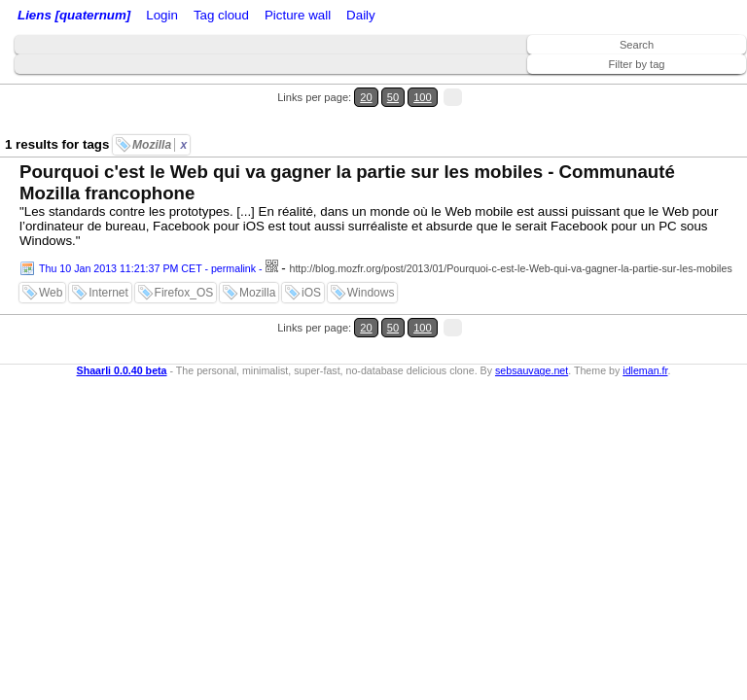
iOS (311, 293)
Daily (361, 15)
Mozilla (160, 145)
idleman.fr (645, 370)
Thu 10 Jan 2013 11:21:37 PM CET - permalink (147, 268)
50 (393, 97)
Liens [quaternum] (74, 15)
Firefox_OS (184, 293)
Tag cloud (221, 15)
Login (162, 15)
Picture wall (298, 15)
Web (51, 293)
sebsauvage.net (532, 370)
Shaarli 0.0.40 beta (122, 370)
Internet (108, 293)
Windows (371, 293)
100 (423, 97)
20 (366, 97)
